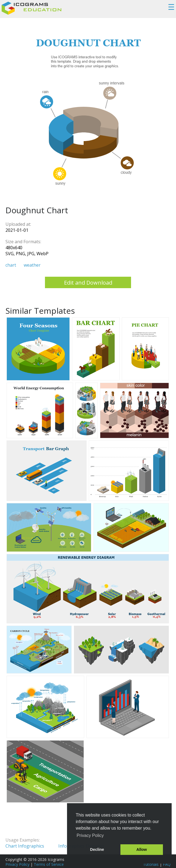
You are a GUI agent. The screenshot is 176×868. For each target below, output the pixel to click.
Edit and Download (88, 283)
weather (32, 265)
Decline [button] (97, 849)
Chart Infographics (25, 846)
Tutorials (151, 864)
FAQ (167, 864)
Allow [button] (142, 849)
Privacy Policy (17, 864)
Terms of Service (49, 864)
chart (11, 265)
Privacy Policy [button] (90, 835)
